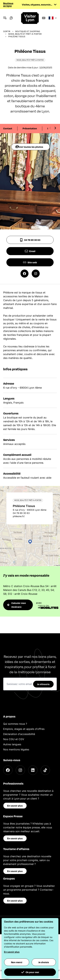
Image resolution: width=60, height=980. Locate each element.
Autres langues (12, 744)
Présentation (30, 128)
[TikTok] (45, 770)
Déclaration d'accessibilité (19, 734)
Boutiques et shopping (28, 31)
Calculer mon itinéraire (17, 605)
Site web (30, 262)
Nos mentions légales (16, 749)
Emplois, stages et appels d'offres (24, 729)
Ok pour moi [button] (30, 972)
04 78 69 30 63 (30, 240)
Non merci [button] (17, 962)
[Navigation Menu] (5, 18)
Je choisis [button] (44, 962)
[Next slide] (55, 128)
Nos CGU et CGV (14, 739)
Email (30, 251)
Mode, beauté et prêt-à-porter (25, 34)
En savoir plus (15, 806)
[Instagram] (20, 770)
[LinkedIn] (33, 770)
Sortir (7, 31)
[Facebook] (8, 770)
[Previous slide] (50, 128)
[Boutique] (44, 18)
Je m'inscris (43, 684)
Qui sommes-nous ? (15, 724)
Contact (8, 128)
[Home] (30, 18)
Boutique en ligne (8, 4)
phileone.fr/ (19, 516)
